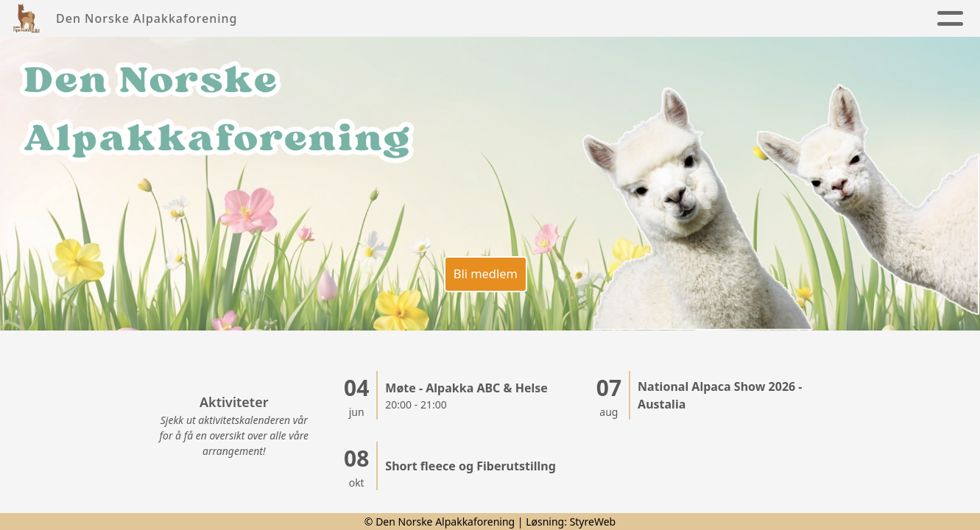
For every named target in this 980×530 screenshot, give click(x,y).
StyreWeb (593, 522)
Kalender (610, 19)
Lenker (908, 19)
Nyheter (315, 19)
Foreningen (409, 19)
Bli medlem (483, 267)
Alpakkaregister (796, 19)
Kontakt (688, 19)
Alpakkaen (518, 19)
